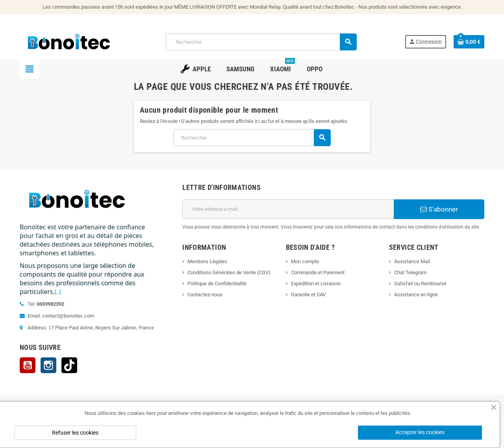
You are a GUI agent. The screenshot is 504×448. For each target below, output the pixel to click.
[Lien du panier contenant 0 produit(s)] (469, 42)
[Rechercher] (261, 42)
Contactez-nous (205, 295)
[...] (58, 292)
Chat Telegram (410, 272)
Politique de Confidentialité (217, 283)
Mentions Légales (207, 261)
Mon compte (305, 261)
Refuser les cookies (75, 433)
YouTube (28, 365)
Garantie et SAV (308, 295)
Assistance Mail (412, 261)
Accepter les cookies (420, 432)
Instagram (48, 365)
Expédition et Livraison (316, 283)
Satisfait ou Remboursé (420, 283)
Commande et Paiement (318, 272)
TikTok (69, 365)
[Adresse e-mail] (288, 209)
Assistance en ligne (416, 295)
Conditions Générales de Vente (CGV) (229, 272)
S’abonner (439, 209)
